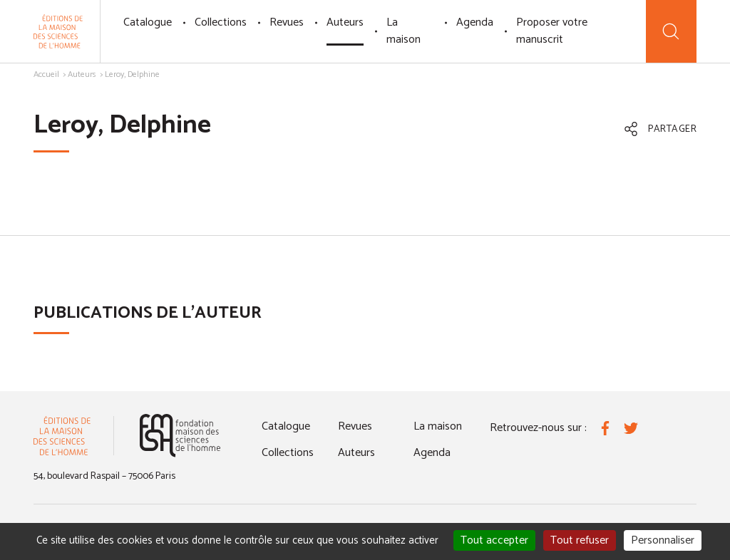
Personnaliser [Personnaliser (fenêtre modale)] (663, 540)
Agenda (475, 22)
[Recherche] (671, 31)
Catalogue (148, 22)
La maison (403, 31)
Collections (221, 22)
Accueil (46, 74)
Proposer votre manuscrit (552, 31)
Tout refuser (580, 540)
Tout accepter (494, 540)
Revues (287, 22)
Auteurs (345, 22)
